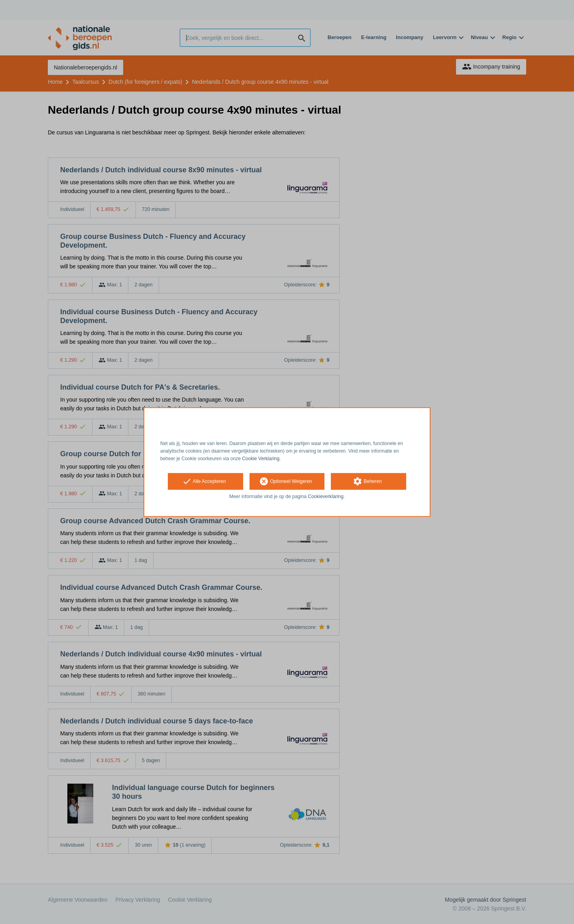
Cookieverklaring (325, 497)
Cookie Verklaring (261, 459)
